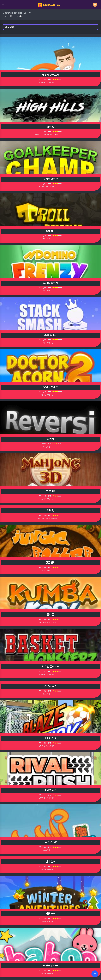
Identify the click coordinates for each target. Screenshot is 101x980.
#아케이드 (43, 291)
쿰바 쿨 (51, 615)
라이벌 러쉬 (51, 790)
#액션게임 (39, 135)
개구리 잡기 (51, 686)
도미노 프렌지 (50, 283)
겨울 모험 (50, 914)
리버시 (50, 439)
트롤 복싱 (50, 231)
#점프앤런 (54, 518)
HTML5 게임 (7, 16)
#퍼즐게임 (50, 395)
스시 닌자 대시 (51, 842)
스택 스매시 (51, 335)
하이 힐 (51, 127)
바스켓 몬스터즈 (50, 667)
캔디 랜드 (50, 862)
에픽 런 (51, 511)
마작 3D (50, 491)
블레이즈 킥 (51, 738)
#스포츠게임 (50, 83)
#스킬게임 (42, 83)
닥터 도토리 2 (51, 387)
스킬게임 (19, 16)
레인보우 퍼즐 (50, 966)
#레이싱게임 (54, 135)
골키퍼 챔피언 (50, 179)
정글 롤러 (50, 563)
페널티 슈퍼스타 (50, 75)
